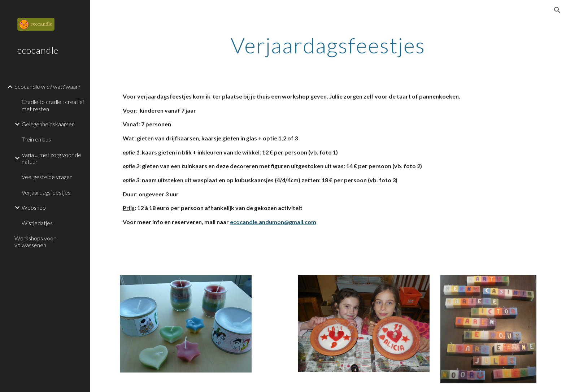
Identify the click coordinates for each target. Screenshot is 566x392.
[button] (557, 10)
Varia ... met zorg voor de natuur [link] (51, 158)
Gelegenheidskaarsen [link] (48, 124)
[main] (328, 45)
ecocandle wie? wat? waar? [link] (47, 86)
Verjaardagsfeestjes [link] (46, 192)
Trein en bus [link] (36, 139)
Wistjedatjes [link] (37, 223)
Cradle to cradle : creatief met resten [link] (53, 105)
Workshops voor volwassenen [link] (35, 241)
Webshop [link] (34, 207)
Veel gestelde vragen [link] (47, 177)
